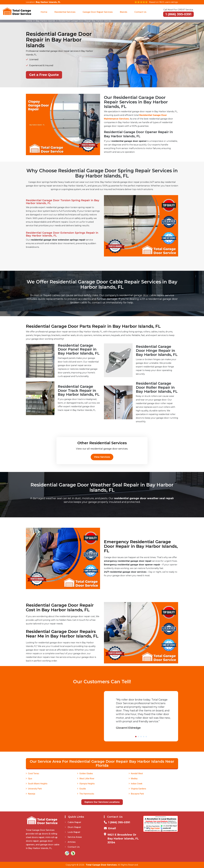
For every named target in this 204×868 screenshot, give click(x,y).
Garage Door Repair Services (98, 12)
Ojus (30, 779)
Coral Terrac (34, 773)
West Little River (87, 779)
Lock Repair (73, 832)
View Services (102, 457)
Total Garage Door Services (101, 865)
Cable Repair (73, 822)
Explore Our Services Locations (102, 802)
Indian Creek (137, 784)
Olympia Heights (87, 784)
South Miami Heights (38, 784)
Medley (134, 779)
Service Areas (73, 837)
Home (44, 12)
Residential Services (65, 12)
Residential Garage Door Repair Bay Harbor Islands (85, 21)
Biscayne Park (137, 794)
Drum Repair (73, 827)
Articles (70, 842)
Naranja (32, 794)
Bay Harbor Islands (45, 21)
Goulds (83, 789)
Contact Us (140, 12)
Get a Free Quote (44, 75)
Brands (124, 12)
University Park (35, 789)
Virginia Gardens (138, 789)
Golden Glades (86, 773)
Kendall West (137, 773)
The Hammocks (87, 794)
